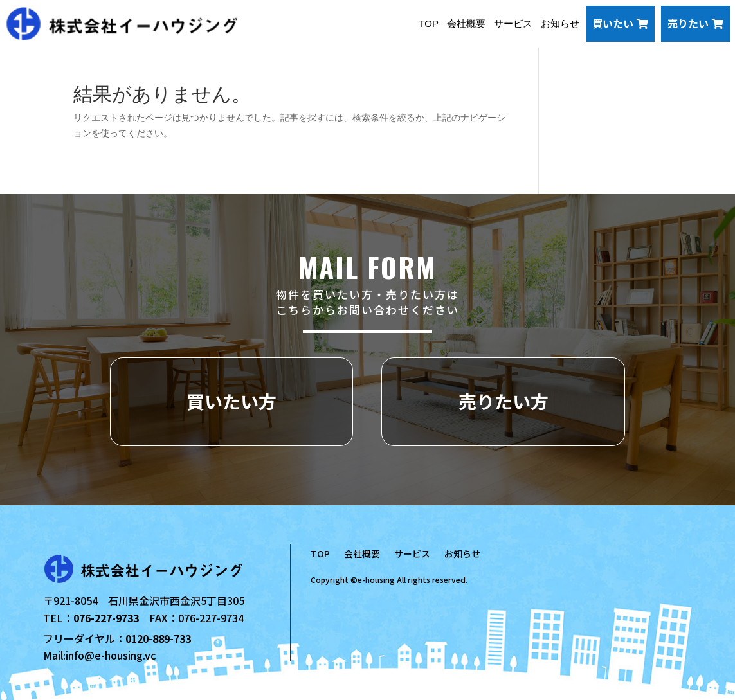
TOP (429, 23)
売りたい (695, 23)
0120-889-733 (158, 638)
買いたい (620, 23)
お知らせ (560, 23)
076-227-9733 (106, 618)
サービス (513, 23)
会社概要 (466, 23)
